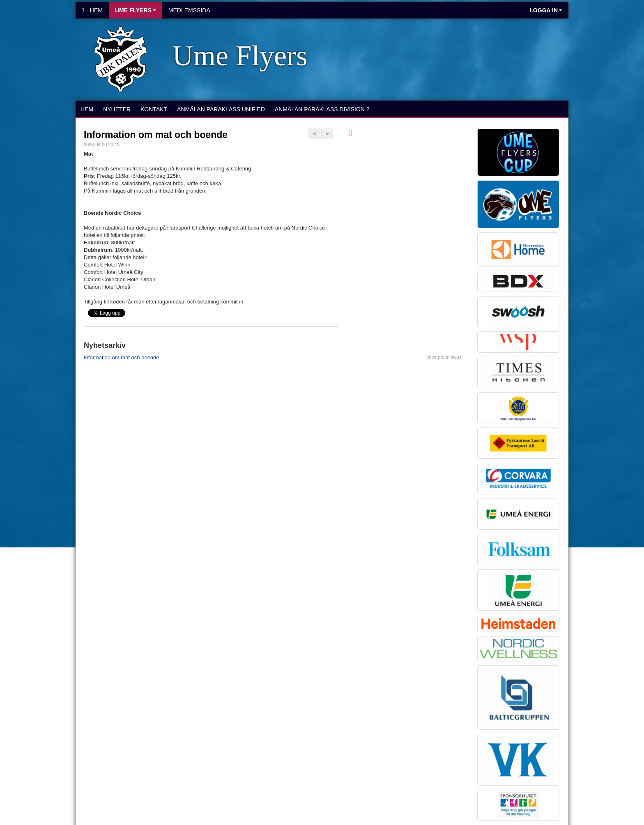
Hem (92, 10)
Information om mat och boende (156, 135)
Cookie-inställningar (105, 561)
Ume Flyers (136, 10)
